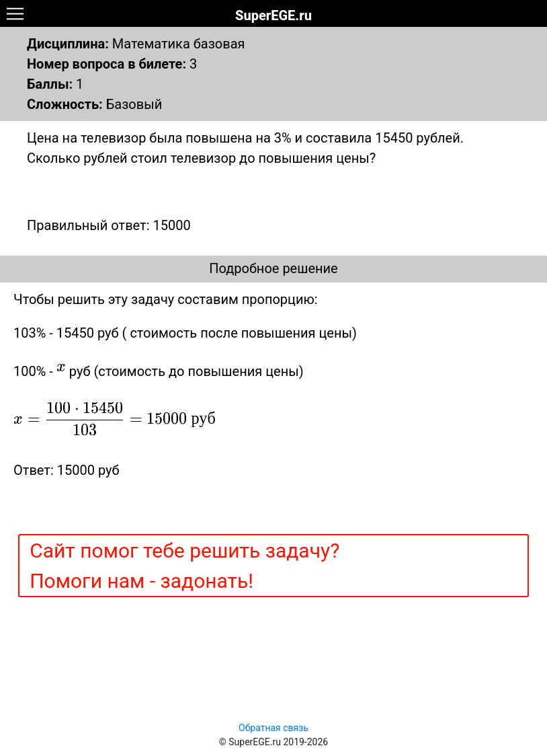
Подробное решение (273, 268)
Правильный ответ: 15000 (109, 225)
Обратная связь (273, 728)
